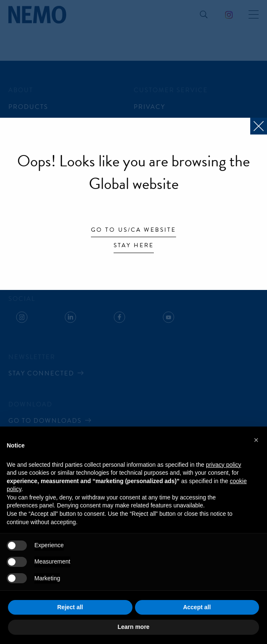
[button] (256, 440)
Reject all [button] (70, 607)
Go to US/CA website (133, 230)
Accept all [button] (197, 607)
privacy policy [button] (223, 465)
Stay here (134, 246)
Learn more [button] (133, 627)
